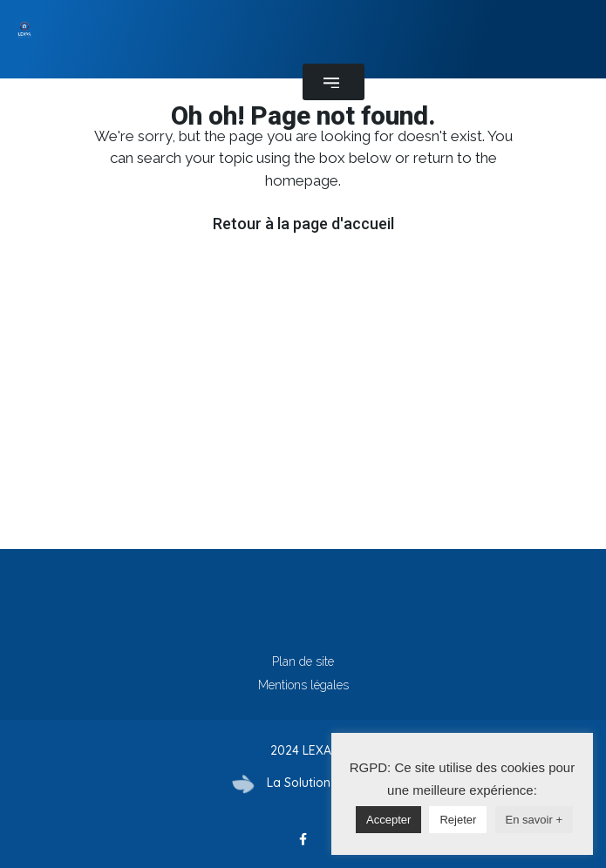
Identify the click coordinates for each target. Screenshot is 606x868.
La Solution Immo (317, 783)
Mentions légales (303, 685)
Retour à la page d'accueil (303, 224)
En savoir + (534, 820)
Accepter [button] (388, 820)
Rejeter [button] (458, 820)
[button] (334, 82)
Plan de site (303, 661)
